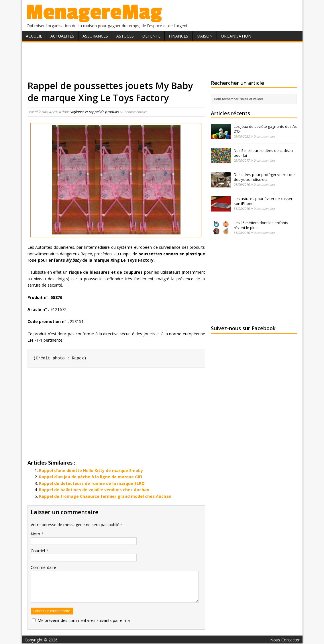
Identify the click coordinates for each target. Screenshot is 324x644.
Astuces (125, 36)
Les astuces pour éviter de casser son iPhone (263, 201)
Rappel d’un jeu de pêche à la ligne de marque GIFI (91, 477)
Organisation (236, 36)
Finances (178, 36)
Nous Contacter (285, 640)
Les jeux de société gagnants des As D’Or (265, 129)
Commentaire (43, 567)
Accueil (34, 36)
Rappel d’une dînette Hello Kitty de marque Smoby (91, 470)
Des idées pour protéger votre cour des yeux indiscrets (264, 177)
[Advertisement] (162, 61)
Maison (205, 36)
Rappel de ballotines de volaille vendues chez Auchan (94, 490)
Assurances (95, 36)
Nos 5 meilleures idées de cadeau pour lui (263, 153)
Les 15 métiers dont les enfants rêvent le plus (261, 225)
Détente (151, 36)
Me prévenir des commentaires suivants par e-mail (85, 620)
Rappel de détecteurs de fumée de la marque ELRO (92, 483)
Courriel (38, 551)
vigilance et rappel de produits (95, 112)
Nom (36, 534)
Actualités (62, 36)
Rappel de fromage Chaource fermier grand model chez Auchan (105, 496)
